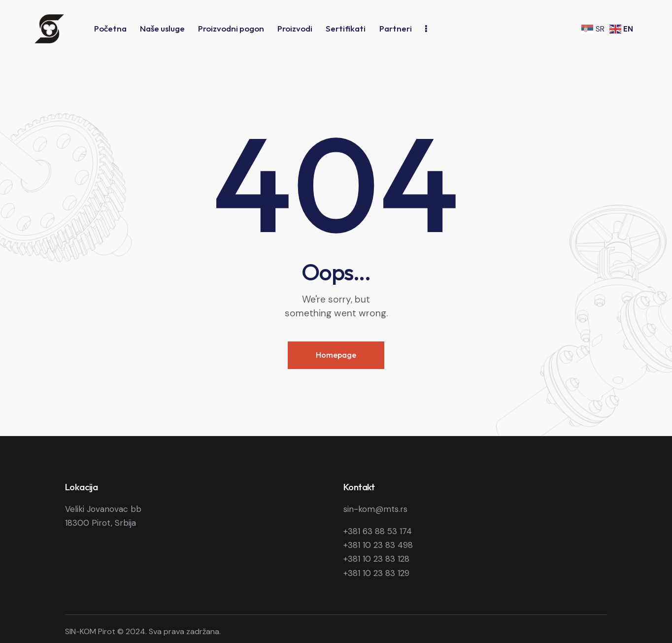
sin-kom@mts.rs (375, 509)
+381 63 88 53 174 (378, 531)
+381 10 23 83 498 (378, 545)
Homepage (336, 355)
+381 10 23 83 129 (376, 573)
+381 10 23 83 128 (376, 559)
